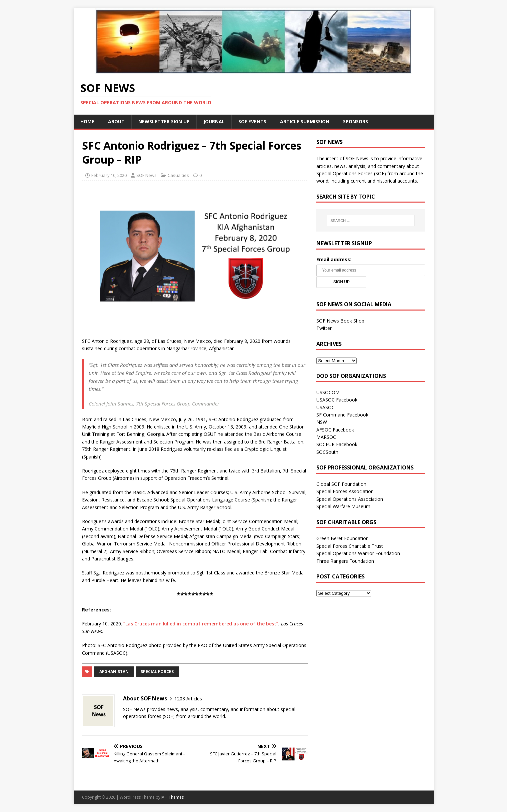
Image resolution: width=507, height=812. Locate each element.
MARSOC (326, 437)
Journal (214, 121)
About (116, 121)
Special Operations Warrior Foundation (358, 553)
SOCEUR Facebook (337, 444)
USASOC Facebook (337, 400)
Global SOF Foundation (341, 484)
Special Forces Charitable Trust (350, 546)
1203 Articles (188, 699)
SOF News (146, 175)
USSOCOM (328, 392)
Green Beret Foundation (342, 538)
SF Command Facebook (342, 415)
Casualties (178, 175)
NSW (322, 422)
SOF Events (252, 121)
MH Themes (172, 797)
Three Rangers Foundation (345, 561)
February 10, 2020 (109, 175)
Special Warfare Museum (343, 506)
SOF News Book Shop (340, 321)
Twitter (324, 328)
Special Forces (157, 672)
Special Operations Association (350, 499)
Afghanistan (114, 672)
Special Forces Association (345, 491)
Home (87, 121)
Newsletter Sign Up (164, 121)
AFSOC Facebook (335, 430)
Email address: (334, 259)
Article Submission (305, 121)
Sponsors (355, 121)
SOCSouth (327, 452)
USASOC (325, 407)
